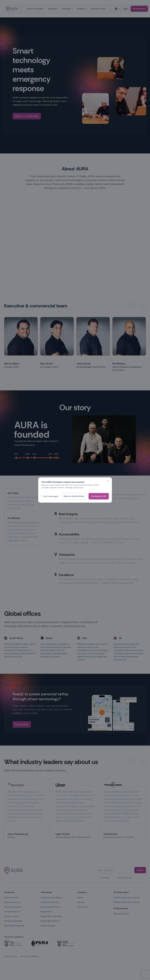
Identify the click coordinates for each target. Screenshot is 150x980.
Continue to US (99, 496)
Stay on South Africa (74, 496)
